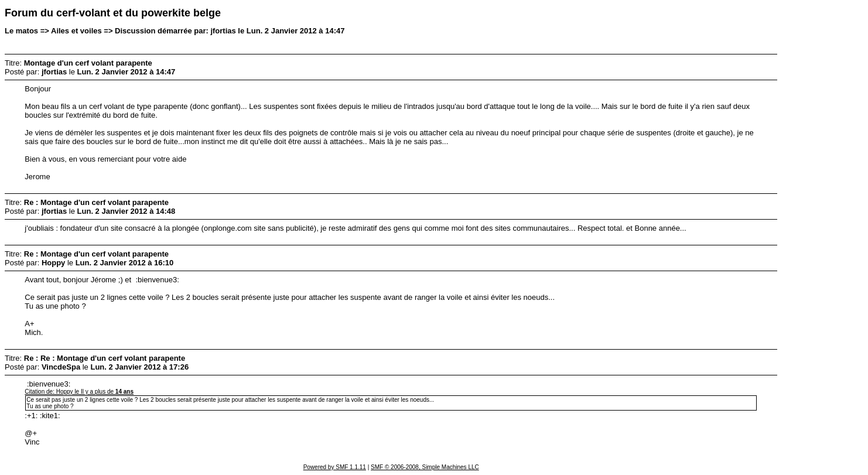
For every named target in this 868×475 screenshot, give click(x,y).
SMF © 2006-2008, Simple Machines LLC (425, 467)
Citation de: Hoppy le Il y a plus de (79, 392)
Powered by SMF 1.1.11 (335, 467)
